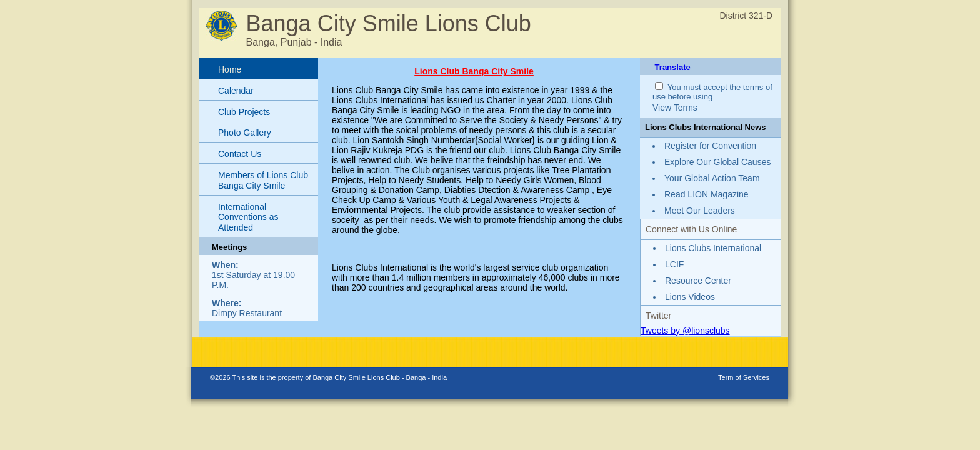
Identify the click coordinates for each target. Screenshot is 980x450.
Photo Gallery (245, 132)
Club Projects (244, 112)
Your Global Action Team (712, 178)
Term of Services (744, 377)
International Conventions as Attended (248, 217)
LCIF (674, 264)
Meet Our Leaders (700, 211)
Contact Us (240, 154)
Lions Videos (690, 297)
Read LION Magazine (707, 194)
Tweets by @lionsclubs (685, 331)
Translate (672, 67)
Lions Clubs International (713, 248)
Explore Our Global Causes (717, 162)
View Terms (675, 107)
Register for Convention (710, 146)
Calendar (236, 91)
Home (230, 69)
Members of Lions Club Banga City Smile (263, 180)
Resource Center (698, 281)
